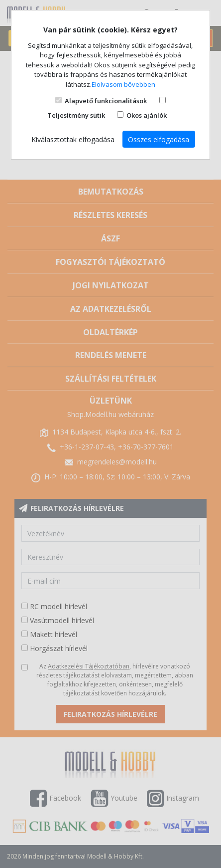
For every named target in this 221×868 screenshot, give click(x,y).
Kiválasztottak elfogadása (73, 139)
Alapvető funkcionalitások (106, 101)
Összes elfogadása (159, 139)
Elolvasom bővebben (123, 84)
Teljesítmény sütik (76, 115)
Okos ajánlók (147, 115)
